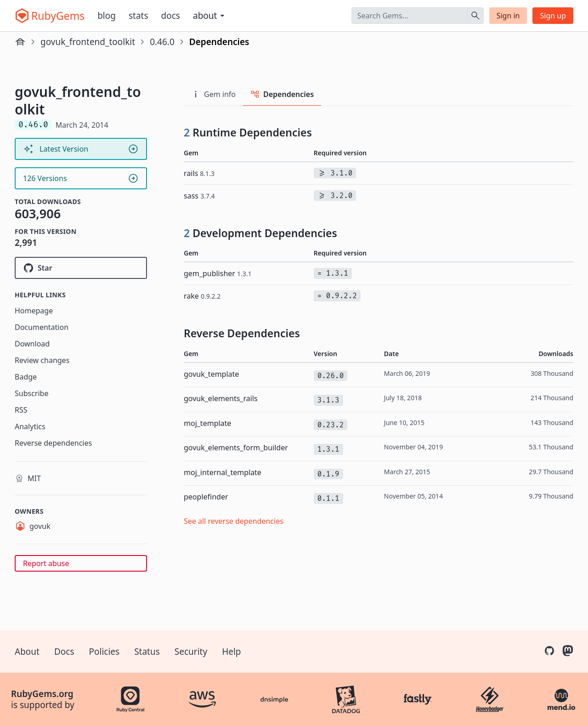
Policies (105, 652)
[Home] (20, 42)
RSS (21, 410)
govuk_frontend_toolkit (88, 42)
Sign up (553, 16)
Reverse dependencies (53, 443)
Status (147, 652)
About (27, 652)
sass (199, 196)
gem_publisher (218, 273)
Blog (107, 16)
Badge (26, 377)
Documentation (42, 327)
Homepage (34, 311)
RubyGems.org (42, 694)
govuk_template (211, 374)
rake (202, 296)
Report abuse (46, 563)
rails (199, 173)
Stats (139, 16)
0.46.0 (162, 42)
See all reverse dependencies (234, 521)
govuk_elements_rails (221, 398)
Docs (171, 16)
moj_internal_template (223, 472)
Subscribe (31, 393)
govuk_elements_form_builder (236, 448)
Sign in (508, 16)
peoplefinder (206, 497)
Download (32, 344)
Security (191, 652)
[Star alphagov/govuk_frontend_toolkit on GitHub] (81, 268)
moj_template (207, 423)
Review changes (42, 360)
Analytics (30, 426)
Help (231, 652)
